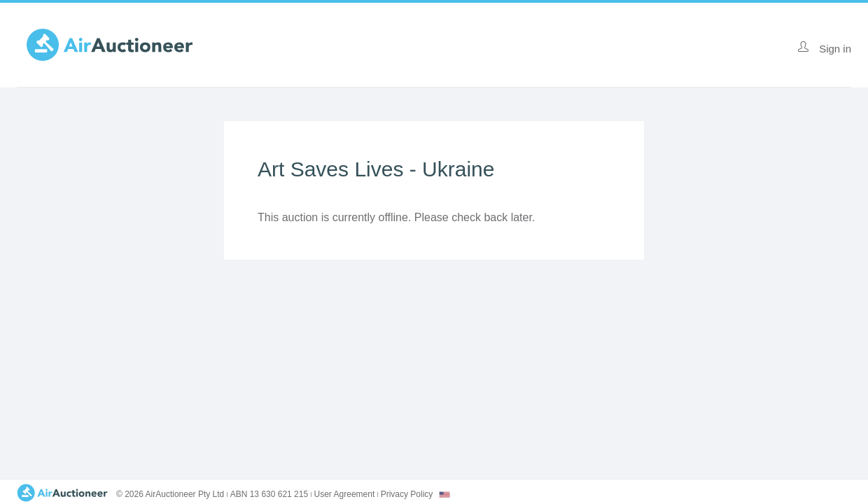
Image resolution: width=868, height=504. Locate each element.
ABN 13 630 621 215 (269, 494)
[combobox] (444, 495)
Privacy (407, 494)
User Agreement (345, 494)
